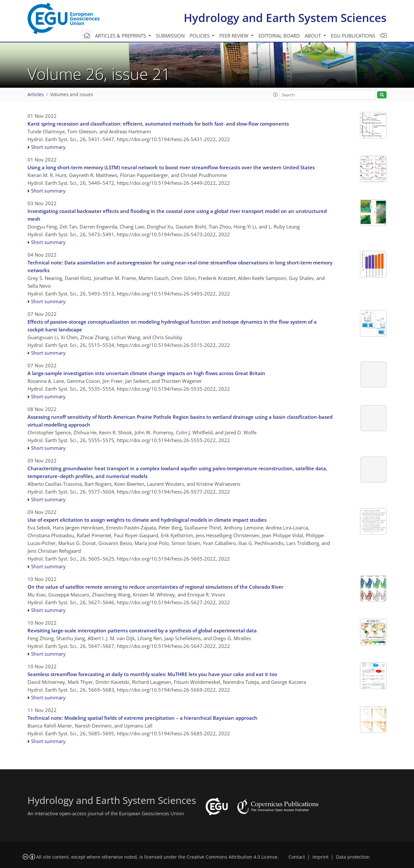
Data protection (353, 857)
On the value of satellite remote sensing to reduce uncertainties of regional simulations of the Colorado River (155, 587)
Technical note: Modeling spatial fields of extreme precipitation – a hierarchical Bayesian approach (142, 718)
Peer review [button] (234, 36)
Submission (170, 36)
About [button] (313, 36)
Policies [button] (200, 36)
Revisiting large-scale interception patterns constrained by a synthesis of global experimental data (142, 630)
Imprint (321, 857)
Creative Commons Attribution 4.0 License (232, 857)
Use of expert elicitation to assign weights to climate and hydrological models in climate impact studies (147, 520)
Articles (36, 95)
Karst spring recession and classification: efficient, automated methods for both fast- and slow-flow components (158, 124)
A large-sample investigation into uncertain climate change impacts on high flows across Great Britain (146, 373)
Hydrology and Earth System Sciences (285, 18)
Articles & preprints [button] (121, 36)
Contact (297, 857)
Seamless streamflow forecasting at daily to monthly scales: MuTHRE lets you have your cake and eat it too (152, 674)
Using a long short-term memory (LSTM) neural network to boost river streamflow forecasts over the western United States (171, 167)
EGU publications (353, 36)
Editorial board (279, 36)
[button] (276, 95)
